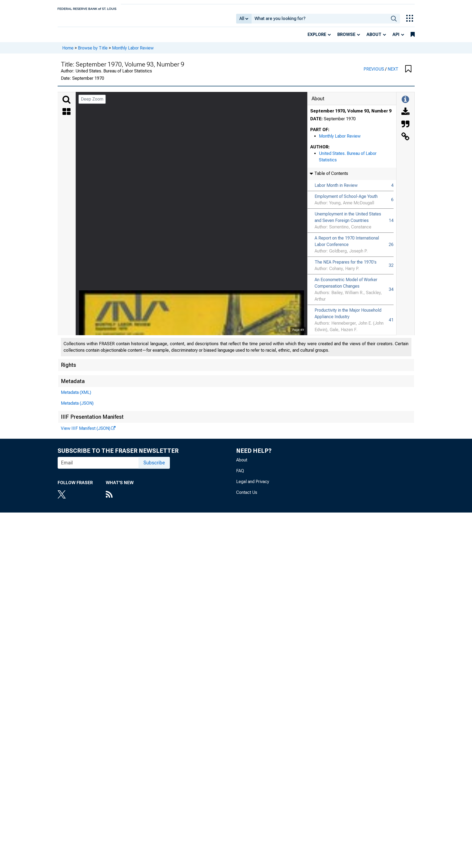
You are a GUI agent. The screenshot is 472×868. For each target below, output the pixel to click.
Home (68, 51)
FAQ (240, 475)
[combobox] (320, 21)
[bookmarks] (413, 38)
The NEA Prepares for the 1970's (346, 266)
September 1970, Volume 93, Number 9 (351, 115)
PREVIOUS (374, 73)
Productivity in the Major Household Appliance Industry (348, 317)
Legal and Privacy (253, 485)
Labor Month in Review (336, 189)
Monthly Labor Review (133, 51)
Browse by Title (93, 51)
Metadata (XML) (76, 396)
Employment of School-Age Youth (346, 200)
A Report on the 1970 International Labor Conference (347, 245)
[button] (408, 73)
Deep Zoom (92, 103)
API (396, 38)
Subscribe (154, 466)
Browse (346, 38)
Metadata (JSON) (77, 407)
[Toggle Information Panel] (405, 104)
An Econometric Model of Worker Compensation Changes (346, 287)
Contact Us (247, 496)
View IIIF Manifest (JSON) (86, 432)
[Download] (405, 116)
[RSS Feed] (120, 499)
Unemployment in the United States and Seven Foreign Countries (348, 221)
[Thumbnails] (67, 116)
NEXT (393, 73)
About (374, 38)
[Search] (67, 104)
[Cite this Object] (405, 128)
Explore (317, 38)
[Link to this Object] (405, 141)
